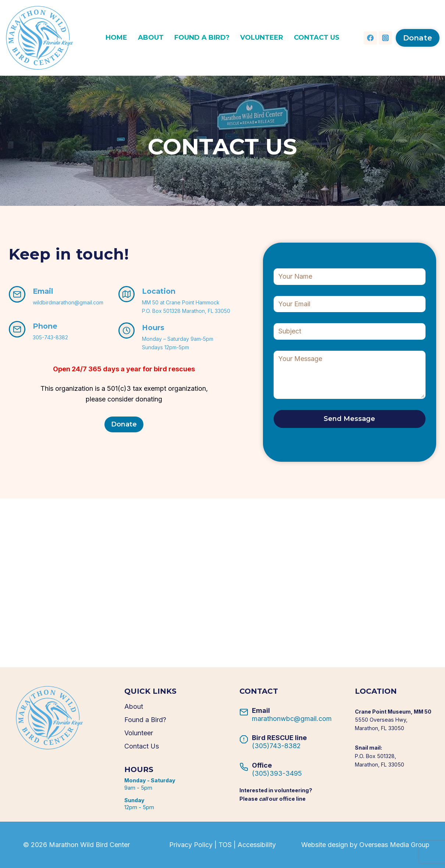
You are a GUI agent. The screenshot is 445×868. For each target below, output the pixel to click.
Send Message (349, 419)
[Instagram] (385, 38)
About (151, 37)
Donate (418, 38)
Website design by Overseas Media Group (365, 845)
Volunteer (262, 37)
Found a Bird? (202, 37)
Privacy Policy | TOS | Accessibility (222, 845)
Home (116, 37)
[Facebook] (370, 38)
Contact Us (317, 37)
